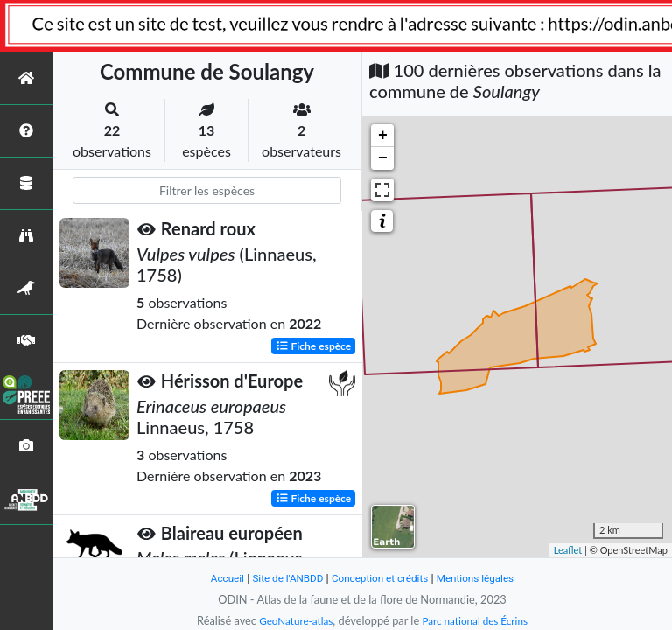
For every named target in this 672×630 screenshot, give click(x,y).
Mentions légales (485, 578)
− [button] (383, 158)
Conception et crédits (381, 578)
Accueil (215, 578)
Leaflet (568, 550)
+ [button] (383, 136)
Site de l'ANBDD (281, 578)
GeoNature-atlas (290, 620)
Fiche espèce (314, 345)
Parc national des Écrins (479, 620)
